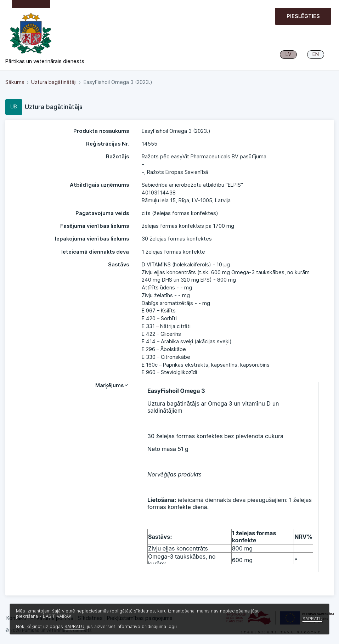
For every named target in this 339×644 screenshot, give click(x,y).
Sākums (15, 82)
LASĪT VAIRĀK (57, 616)
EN (316, 54)
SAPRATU (74, 626)
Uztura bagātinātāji (54, 82)
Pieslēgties (303, 16)
